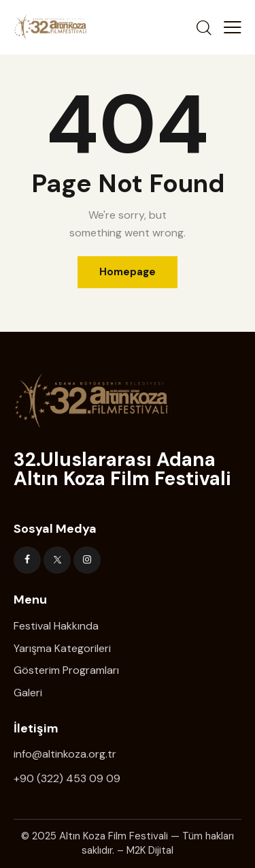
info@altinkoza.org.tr (65, 754)
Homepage (128, 272)
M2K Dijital (150, 850)
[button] (233, 27)
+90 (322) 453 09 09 (67, 778)
